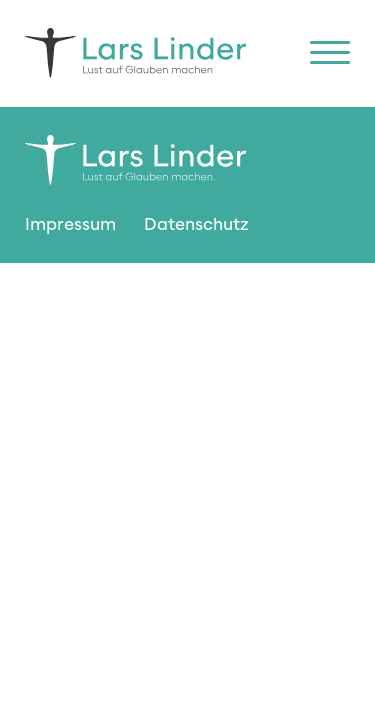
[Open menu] (330, 53)
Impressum (70, 224)
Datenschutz (196, 224)
